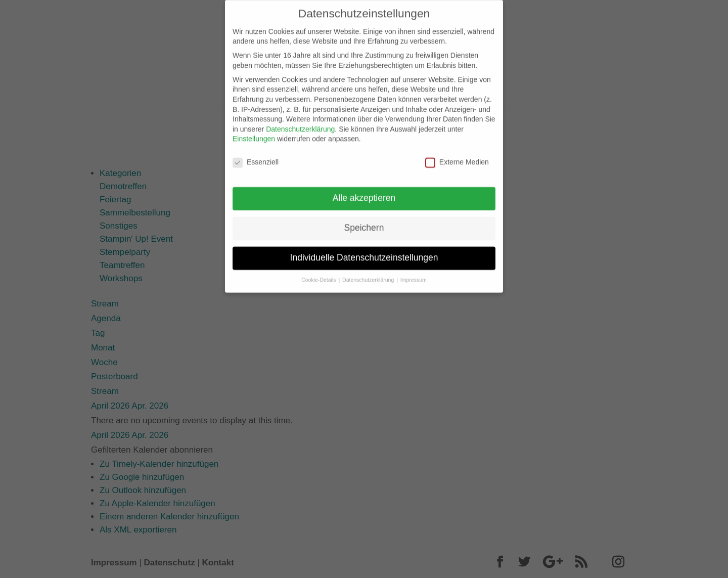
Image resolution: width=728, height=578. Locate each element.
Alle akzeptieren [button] (364, 190)
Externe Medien (457, 154)
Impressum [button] (414, 272)
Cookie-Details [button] (319, 272)
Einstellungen (254, 131)
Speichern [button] (364, 219)
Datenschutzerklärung (300, 121)
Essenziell (256, 154)
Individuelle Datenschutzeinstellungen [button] (364, 249)
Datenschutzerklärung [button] (369, 272)
